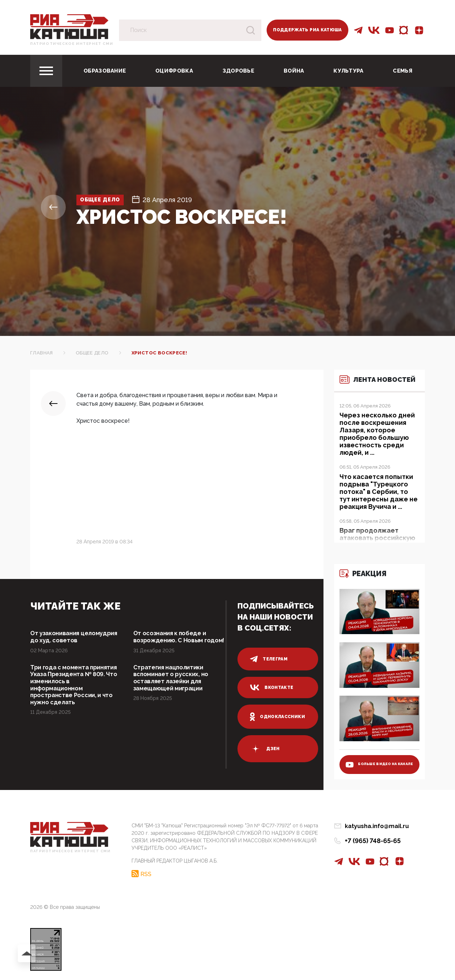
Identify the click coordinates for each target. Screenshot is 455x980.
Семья (403, 71)
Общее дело (106, 200)
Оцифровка (174, 71)
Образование (105, 71)
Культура (348, 71)
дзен (265, 749)
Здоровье (238, 71)
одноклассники (277, 717)
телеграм (269, 659)
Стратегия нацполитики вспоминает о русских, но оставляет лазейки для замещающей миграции (174, 689)
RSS (146, 872)
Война (294, 71)
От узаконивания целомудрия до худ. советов (76, 637)
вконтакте (272, 687)
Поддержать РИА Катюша (307, 30)
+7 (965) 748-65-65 (373, 841)
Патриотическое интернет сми (72, 44)
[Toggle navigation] (46, 71)
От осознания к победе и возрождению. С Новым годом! (173, 641)
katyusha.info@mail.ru (377, 826)
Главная (42, 353)
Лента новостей (373, 384)
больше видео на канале (374, 760)
